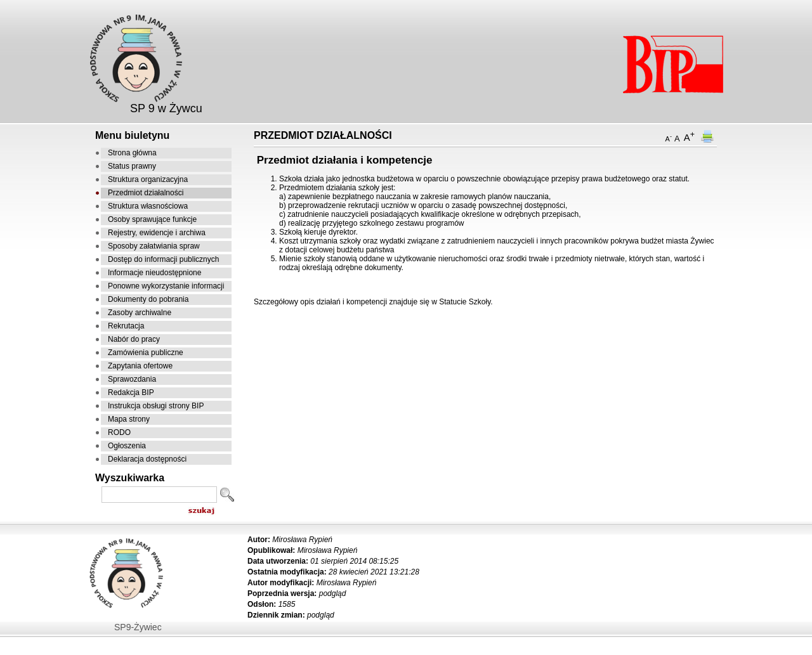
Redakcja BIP (131, 392)
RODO (119, 432)
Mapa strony (129, 419)
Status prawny (132, 166)
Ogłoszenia (127, 446)
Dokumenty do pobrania (148, 299)
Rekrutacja (126, 326)
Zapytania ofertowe (140, 366)
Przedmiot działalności (146, 193)
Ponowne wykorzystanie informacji (166, 286)
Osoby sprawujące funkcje (152, 219)
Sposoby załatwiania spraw (154, 246)
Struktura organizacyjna (148, 179)
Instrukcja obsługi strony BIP (156, 406)
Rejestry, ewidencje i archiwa (157, 233)
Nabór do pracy (134, 339)
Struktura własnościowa (148, 206)
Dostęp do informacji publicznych (163, 259)
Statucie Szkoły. (466, 302)
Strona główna (132, 153)
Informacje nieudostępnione (154, 273)
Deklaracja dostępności (147, 459)
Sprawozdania (132, 379)
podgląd (333, 593)
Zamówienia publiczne (146, 353)
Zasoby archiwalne (140, 313)
